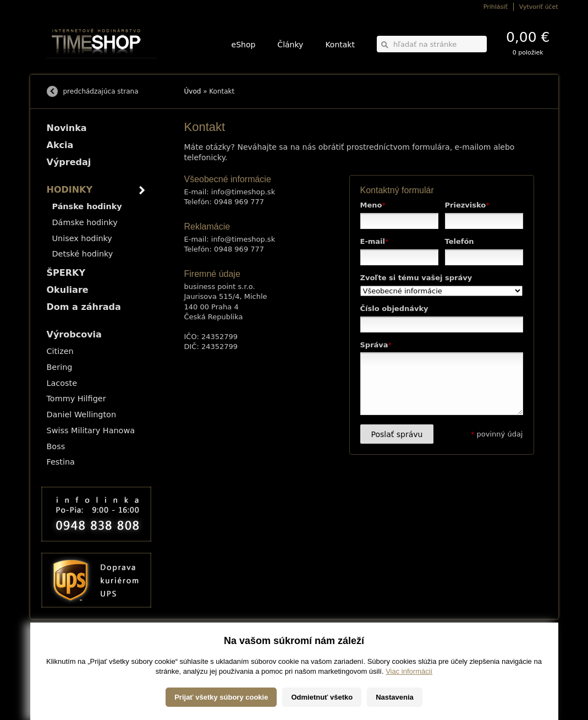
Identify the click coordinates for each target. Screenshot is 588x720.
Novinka (67, 128)
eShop (244, 45)
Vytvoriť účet (539, 7)
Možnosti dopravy (68, 648)
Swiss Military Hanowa (91, 430)
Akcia (60, 145)
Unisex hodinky (82, 238)
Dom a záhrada (84, 307)
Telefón (460, 241)
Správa (376, 345)
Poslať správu (397, 434)
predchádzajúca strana (101, 91)
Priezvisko (467, 205)
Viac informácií (409, 709)
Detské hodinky (83, 254)
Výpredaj (69, 162)
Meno (373, 205)
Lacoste (62, 383)
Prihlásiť (496, 7)
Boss (56, 446)
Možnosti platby (66, 656)
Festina (61, 462)
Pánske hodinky (87, 206)
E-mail (375, 241)
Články (290, 45)
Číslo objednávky (394, 309)
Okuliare (68, 290)
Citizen (60, 351)
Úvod (193, 91)
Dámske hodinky (85, 222)
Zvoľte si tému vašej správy (416, 278)
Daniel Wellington (82, 414)
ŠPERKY (66, 273)
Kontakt (340, 45)
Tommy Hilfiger (76, 399)
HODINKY (70, 190)
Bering (60, 367)
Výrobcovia (74, 334)
